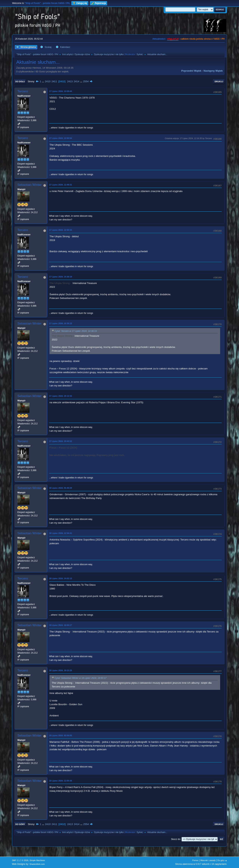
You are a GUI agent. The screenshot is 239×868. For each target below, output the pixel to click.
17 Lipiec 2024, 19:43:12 (60, 441)
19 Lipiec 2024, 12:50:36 (60, 781)
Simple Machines (37, 860)
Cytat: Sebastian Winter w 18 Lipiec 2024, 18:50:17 (80, 678)
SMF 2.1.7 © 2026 (20, 860)
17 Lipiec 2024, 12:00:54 (60, 138)
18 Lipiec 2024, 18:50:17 (60, 625)
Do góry (20, 824)
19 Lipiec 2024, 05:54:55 (60, 735)
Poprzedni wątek (191, 71)
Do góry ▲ (222, 860)
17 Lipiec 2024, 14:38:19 (60, 277)
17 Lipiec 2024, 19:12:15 (60, 396)
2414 (77, 81)
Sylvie (139, 54)
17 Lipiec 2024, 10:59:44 (60, 91)
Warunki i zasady (208, 860)
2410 (48, 81)
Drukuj (219, 82)
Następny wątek (213, 71)
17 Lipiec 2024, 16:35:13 (60, 323)
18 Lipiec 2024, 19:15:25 (60, 670)
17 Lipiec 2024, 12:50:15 (60, 230)
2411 (54, 81)
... (43, 81)
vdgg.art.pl (173, 39)
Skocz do (176, 839)
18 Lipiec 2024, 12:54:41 (60, 533)
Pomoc (195, 860)
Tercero (23, 91)
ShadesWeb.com (37, 864)
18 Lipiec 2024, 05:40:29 (60, 488)
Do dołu (20, 82)
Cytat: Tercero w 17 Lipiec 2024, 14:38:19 (76, 331)
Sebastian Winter (29, 185)
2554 (86, 81)
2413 (70, 81)
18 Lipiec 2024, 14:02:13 (60, 578)
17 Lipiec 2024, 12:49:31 (60, 185)
